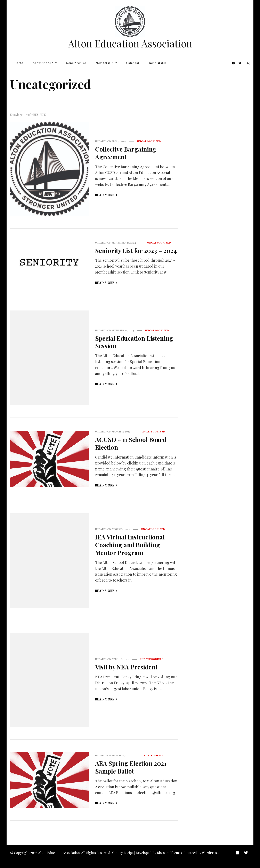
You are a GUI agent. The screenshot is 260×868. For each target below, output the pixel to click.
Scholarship (158, 63)
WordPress (210, 860)
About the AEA (43, 63)
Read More (106, 195)
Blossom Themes (169, 860)
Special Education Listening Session (135, 350)
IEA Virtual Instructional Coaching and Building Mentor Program (130, 552)
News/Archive (76, 63)
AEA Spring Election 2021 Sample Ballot (131, 775)
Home (19, 63)
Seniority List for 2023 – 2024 (129, 254)
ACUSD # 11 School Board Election (132, 451)
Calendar (133, 63)
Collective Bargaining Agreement (126, 153)
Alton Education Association (130, 43)
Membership (105, 63)
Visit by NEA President (127, 674)
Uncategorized (149, 141)
